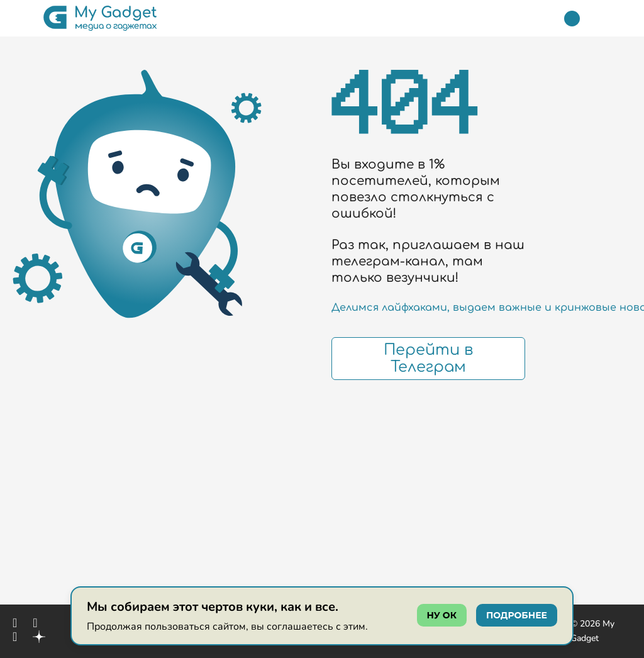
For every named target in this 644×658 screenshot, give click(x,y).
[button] (20, 18)
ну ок (442, 615)
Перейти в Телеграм (428, 359)
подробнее (517, 615)
